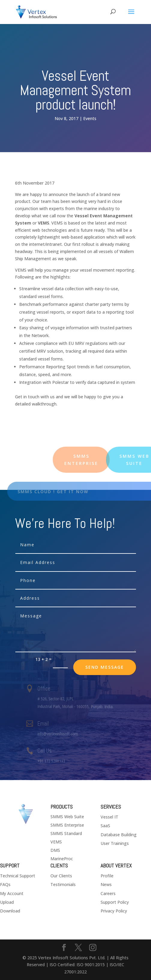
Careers (108, 893)
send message (105, 667)
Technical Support (18, 876)
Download (10, 911)
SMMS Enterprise (67, 825)
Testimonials (63, 884)
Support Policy (115, 902)
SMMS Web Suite (67, 817)
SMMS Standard (66, 833)
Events (90, 118)
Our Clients (61, 876)
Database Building (119, 835)
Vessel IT (109, 817)
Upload (7, 902)
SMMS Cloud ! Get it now (61, 492)
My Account (12, 893)
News (106, 884)
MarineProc (62, 859)
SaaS (105, 826)
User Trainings (115, 843)
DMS (55, 850)
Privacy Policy (114, 911)
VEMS (56, 842)
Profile (107, 876)
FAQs (5, 884)
